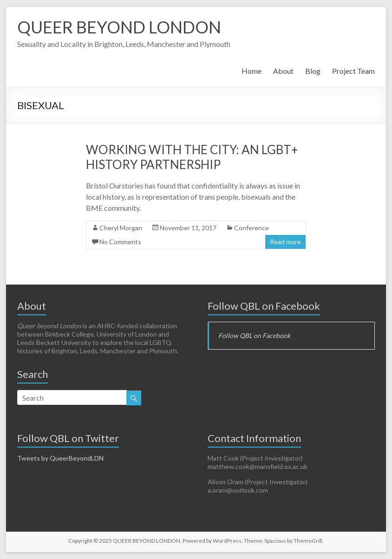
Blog (313, 71)
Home (252, 71)
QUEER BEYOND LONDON (119, 27)
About (283, 71)
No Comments (120, 242)
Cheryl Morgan (121, 228)
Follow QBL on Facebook (264, 306)
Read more (285, 242)
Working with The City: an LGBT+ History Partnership (192, 157)
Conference (252, 228)
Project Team (353, 71)
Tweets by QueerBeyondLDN (60, 458)
